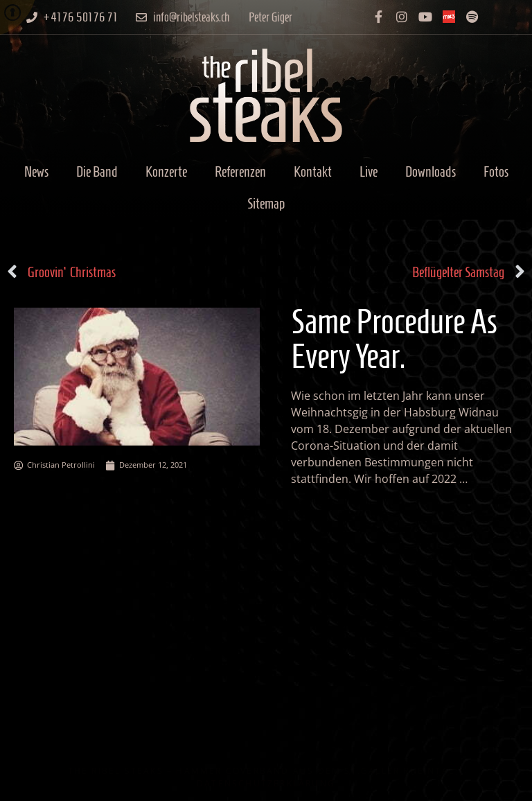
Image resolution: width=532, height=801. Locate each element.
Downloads (431, 171)
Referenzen (240, 171)
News (36, 171)
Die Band (97, 171)
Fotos (496, 171)
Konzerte (166, 171)
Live (369, 171)
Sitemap (266, 203)
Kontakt (313, 171)
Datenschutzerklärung (266, 783)
